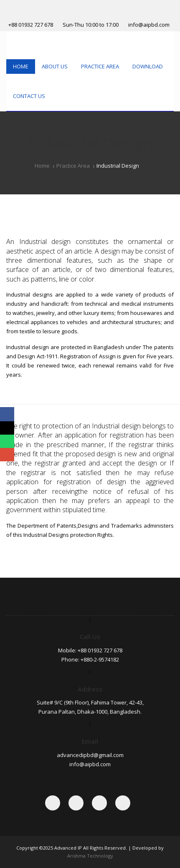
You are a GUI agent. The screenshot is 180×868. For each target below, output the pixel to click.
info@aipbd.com (149, 25)
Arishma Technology (90, 856)
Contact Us (29, 96)
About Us (55, 66)
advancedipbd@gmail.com (90, 755)
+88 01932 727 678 (31, 25)
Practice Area (100, 66)
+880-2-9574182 (100, 659)
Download (148, 66)
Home (21, 66)
